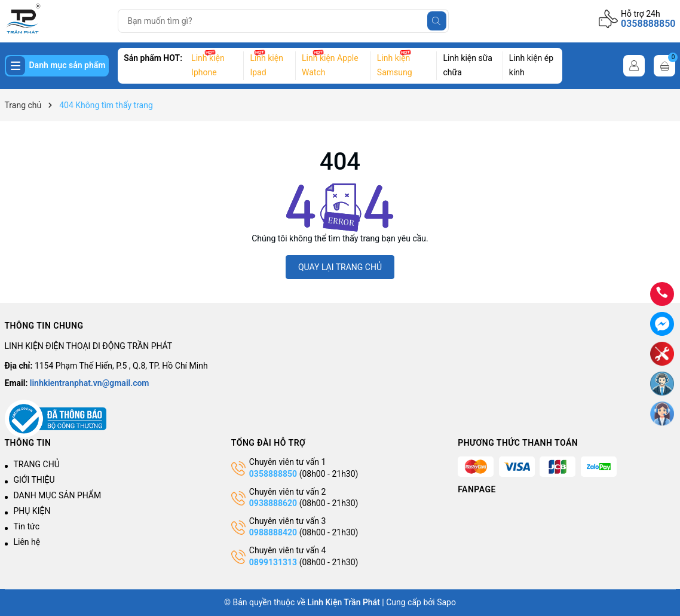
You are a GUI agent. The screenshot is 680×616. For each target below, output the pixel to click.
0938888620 (273, 503)
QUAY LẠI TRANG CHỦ (340, 267)
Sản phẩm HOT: (153, 58)
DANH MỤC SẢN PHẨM (58, 495)
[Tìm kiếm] (437, 21)
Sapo (446, 602)
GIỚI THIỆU (34, 480)
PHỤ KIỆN (32, 511)
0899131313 (273, 562)
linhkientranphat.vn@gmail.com (90, 383)
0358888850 (648, 24)
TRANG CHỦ (37, 464)
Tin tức (27, 526)
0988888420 (274, 532)
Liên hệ (27, 542)
